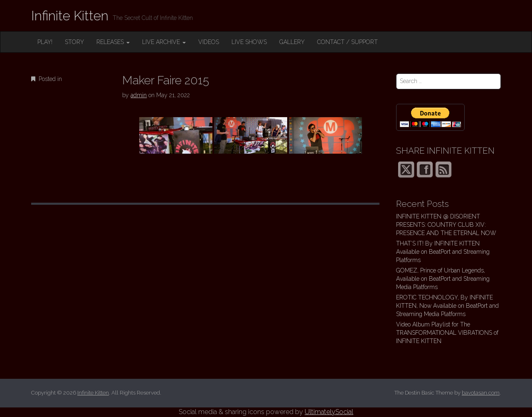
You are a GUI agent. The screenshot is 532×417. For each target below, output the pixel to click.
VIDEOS (209, 42)
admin (139, 95)
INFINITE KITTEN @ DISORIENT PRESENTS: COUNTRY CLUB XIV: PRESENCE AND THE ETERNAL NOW (446, 225)
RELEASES (113, 42)
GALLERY (292, 42)
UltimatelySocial (329, 412)
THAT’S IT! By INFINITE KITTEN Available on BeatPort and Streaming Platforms (443, 252)
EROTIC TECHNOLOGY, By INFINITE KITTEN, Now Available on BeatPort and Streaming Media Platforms (447, 306)
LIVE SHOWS (249, 42)
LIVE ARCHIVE (164, 42)
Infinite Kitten (70, 16)
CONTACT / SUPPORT (347, 42)
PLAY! (45, 42)
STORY (74, 42)
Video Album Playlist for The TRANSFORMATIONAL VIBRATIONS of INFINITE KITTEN (447, 333)
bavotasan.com (481, 393)
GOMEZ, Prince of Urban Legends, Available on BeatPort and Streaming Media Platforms (443, 279)
